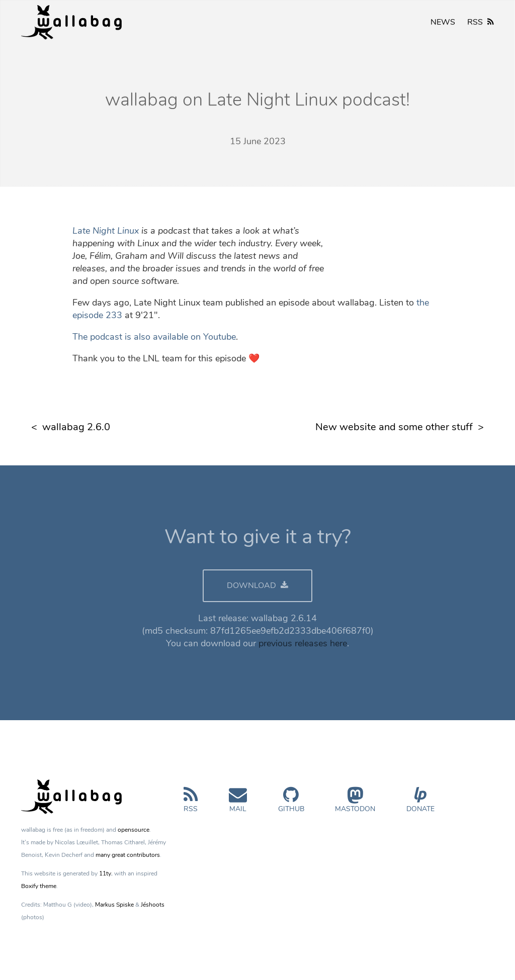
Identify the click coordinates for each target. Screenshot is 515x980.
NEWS (443, 22)
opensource (134, 830)
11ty (105, 873)
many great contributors (128, 855)
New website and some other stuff (394, 427)
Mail (238, 804)
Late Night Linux (106, 231)
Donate (420, 804)
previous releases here (303, 643)
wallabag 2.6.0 (76, 427)
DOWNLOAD (257, 585)
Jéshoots (153, 905)
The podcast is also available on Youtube (154, 337)
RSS (481, 22)
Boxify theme (39, 886)
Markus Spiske (114, 905)
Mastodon (355, 804)
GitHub (291, 804)
